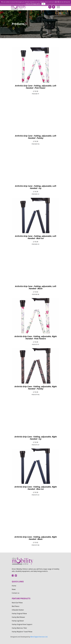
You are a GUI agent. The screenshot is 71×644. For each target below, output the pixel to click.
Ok (43, 4)
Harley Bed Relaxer (18, 617)
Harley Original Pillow (19, 614)
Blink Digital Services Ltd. (39, 637)
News (14, 589)
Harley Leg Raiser (18, 621)
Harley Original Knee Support (22, 624)
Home (14, 586)
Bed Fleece (16, 606)
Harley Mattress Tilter (19, 628)
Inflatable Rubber (18, 610)
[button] (50, 7)
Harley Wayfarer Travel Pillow (22, 632)
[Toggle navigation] (58, 7)
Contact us (16, 593)
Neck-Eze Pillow (17, 603)
